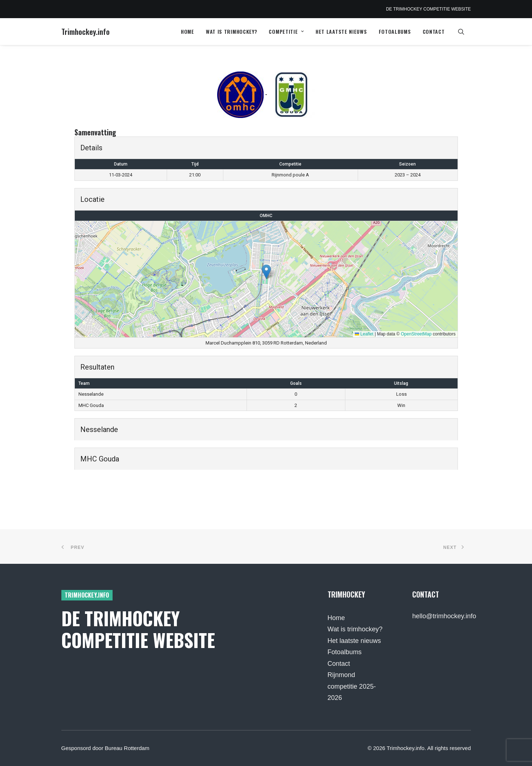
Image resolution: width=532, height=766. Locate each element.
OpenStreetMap (416, 334)
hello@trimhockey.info (444, 616)
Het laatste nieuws (341, 31)
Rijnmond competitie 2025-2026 (352, 686)
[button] (464, 32)
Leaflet (364, 334)
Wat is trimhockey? (232, 31)
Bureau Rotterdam (127, 748)
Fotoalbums (395, 31)
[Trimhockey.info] (86, 32)
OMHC (266, 216)
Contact (434, 31)
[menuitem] (188, 32)
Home (188, 31)
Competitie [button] (286, 31)
